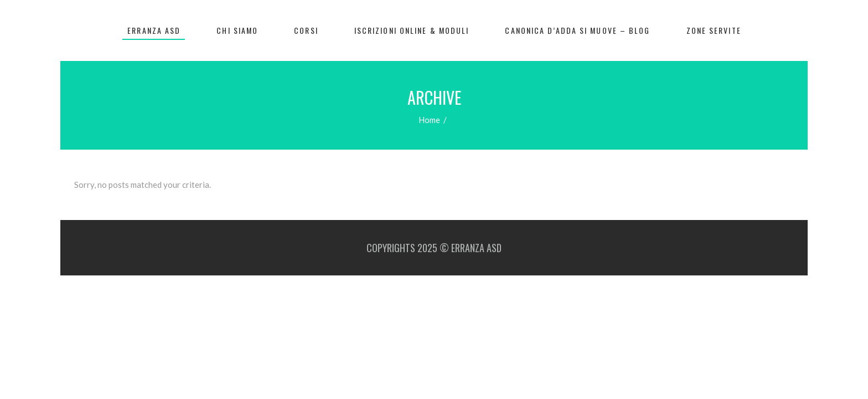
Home (429, 120)
